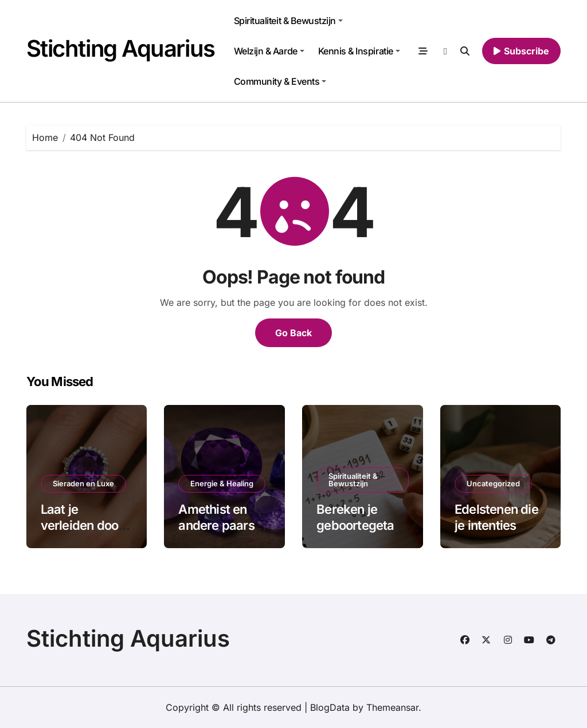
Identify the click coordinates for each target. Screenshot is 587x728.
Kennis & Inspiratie (359, 51)
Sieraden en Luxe (83, 483)
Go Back (293, 333)
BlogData (330, 707)
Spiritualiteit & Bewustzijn (288, 21)
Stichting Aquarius (121, 48)
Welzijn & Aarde (269, 51)
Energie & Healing (222, 483)
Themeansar (392, 707)
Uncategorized (493, 483)
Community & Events (280, 81)
